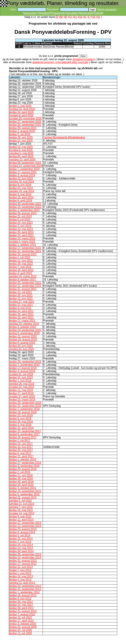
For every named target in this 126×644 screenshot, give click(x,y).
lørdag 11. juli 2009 (20, 633)
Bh (62, 17)
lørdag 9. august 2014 (22, 532)
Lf (89, 17)
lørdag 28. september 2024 (25, 163)
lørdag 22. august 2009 (23, 627)
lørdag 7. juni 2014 (20, 542)
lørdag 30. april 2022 (21, 270)
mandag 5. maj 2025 (21, 153)
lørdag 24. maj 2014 (21, 545)
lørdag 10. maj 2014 (21, 548)
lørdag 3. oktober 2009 (23, 624)
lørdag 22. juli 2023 (20, 216)
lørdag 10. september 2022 (25, 251)
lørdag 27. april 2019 (21, 393)
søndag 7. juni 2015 (21, 507)
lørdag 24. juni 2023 (21, 223)
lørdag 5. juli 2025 (20, 134)
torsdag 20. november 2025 (25, 118)
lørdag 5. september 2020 (24, 333)
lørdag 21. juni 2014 (21, 539)
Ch (71, 17)
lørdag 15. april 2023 (21, 235)
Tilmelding (43, 13)
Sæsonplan (30, 13)
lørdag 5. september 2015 (24, 494)
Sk (94, 17)
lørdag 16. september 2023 (25, 207)
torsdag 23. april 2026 (22, 109)
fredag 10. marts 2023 (22, 238)
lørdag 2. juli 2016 (20, 472)
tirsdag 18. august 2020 (23, 340)
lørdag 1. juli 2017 (20, 441)
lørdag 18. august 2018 (23, 412)
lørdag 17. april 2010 (21, 621)
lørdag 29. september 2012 (25, 586)
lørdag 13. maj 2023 (21, 229)
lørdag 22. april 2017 (21, 456)
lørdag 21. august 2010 (23, 611)
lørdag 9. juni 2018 (20, 419)
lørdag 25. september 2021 (25, 283)
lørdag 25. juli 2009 (20, 630)
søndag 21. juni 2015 (22, 504)
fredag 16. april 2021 (21, 314)
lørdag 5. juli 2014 (20, 535)
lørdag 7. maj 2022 (20, 267)
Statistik (99, 13)
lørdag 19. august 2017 (23, 437)
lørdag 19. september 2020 (25, 330)
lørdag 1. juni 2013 (20, 573)
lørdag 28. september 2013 (25, 554)
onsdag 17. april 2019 (22, 396)
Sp (99, 17)
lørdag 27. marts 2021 (22, 321)
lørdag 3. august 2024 (22, 175)
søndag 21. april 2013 (22, 583)
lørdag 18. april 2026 (21, 112)
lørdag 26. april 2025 (21, 156)
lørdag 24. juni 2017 (21, 444)
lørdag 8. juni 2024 (20, 185)
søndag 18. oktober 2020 (24, 324)
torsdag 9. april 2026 (21, 115)
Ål (57, 17)
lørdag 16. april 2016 (21, 485)
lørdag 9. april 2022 (21, 273)
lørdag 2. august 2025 (22, 131)
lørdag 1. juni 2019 (20, 381)
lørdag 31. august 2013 (23, 561)
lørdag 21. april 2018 (21, 428)
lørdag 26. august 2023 (23, 213)
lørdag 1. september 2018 (24, 409)
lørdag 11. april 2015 (21, 520)
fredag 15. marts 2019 (22, 400)
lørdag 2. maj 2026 (20, 106)
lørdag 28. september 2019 (25, 362)
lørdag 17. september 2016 (25, 463)
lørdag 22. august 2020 (23, 336)
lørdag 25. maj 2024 (21, 188)
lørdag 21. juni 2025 (21, 141)
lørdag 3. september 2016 (24, 466)
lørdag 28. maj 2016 (21, 479)
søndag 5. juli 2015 (20, 501)
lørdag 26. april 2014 (21, 551)
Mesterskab (86, 13)
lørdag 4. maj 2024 (20, 194)
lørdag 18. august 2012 (23, 595)
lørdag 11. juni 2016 (21, 475)
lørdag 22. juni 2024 (21, 178)
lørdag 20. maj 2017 (21, 450)
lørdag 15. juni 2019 (21, 377)
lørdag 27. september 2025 (25, 122)
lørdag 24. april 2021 (21, 311)
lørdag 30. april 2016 (21, 482)
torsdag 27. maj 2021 (22, 302)
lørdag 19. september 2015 (25, 491)
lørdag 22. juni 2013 (21, 567)
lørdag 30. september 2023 (25, 204)
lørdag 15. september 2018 (25, 406)
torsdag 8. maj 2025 (21, 150)
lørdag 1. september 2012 (24, 592)
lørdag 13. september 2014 (25, 526)
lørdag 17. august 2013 (23, 564)
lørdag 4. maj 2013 (20, 580)
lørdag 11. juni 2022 (21, 261)
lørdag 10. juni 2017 (21, 447)
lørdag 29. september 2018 (25, 403)
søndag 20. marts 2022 (23, 276)
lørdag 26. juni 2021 (21, 295)
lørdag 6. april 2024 (21, 201)
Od (80, 17)
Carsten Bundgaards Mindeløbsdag (64, 137)
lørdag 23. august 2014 (23, 529)
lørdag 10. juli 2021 (20, 292)
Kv (75, 17)
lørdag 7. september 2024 (24, 169)
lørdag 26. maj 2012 (21, 602)
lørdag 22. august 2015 (23, 497)
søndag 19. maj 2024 (22, 191)
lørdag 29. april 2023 (21, 232)
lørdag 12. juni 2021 (21, 298)
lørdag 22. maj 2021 (21, 305)
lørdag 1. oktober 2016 (23, 460)
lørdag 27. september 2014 (25, 523)
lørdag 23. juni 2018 (21, 415)
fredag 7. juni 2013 (20, 570)
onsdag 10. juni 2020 (22, 349)
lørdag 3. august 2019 (22, 371)
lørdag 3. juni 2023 (20, 226)
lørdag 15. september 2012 (25, 589)
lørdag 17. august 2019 (23, 368)
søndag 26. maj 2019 (22, 384)
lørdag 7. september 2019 (24, 365)
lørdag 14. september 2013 (25, 557)
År (85, 17)
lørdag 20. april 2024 (21, 197)
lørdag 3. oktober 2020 (23, 327)
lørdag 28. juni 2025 (21, 137)
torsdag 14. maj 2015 (22, 513)
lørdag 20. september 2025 (25, 125)
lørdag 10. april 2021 (21, 317)
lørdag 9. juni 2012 (20, 599)
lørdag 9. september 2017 (24, 434)
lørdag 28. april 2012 (21, 608)
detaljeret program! (84, 59)
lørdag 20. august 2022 (23, 254)
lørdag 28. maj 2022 (21, 264)
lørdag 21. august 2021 (23, 289)
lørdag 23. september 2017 (25, 431)
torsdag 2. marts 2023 (22, 242)
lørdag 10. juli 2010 (20, 617)
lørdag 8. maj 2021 (20, 308)
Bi (66, 17)
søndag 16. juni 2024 (22, 182)
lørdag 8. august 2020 (22, 343)
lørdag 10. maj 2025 (21, 147)
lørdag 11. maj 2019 (21, 390)
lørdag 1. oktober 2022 (23, 245)
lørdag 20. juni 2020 (21, 346)
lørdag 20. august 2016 (23, 469)
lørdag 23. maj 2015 (21, 510)
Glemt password (107, 9)
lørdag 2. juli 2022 (20, 257)
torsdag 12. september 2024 (26, 166)
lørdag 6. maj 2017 (20, 453)
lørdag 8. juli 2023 (20, 220)
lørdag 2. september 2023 (24, 210)
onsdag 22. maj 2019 (22, 387)
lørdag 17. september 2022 (25, 248)
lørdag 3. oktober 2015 (23, 488)
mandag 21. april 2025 (22, 160)
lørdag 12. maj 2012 (21, 605)
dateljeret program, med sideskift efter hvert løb (60, 62)
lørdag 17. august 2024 (23, 172)
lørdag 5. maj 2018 (20, 425)
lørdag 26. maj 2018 (21, 422)
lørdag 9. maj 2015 (20, 516)
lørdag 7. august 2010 (22, 614)
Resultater (72, 13)
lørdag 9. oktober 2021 (23, 280)
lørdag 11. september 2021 (25, 286)
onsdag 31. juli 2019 (21, 374)
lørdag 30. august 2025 (23, 128)
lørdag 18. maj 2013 (21, 576)
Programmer (58, 13)
